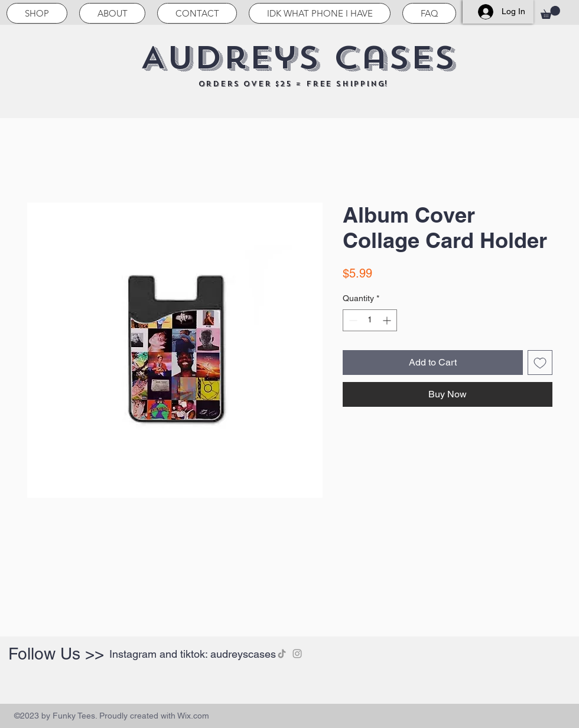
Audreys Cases (298, 58)
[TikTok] (282, 654)
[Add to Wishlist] (540, 363)
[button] (550, 12)
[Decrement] (352, 320)
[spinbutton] (370, 320)
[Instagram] (297, 654)
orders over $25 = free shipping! (294, 84)
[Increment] (388, 320)
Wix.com (193, 716)
